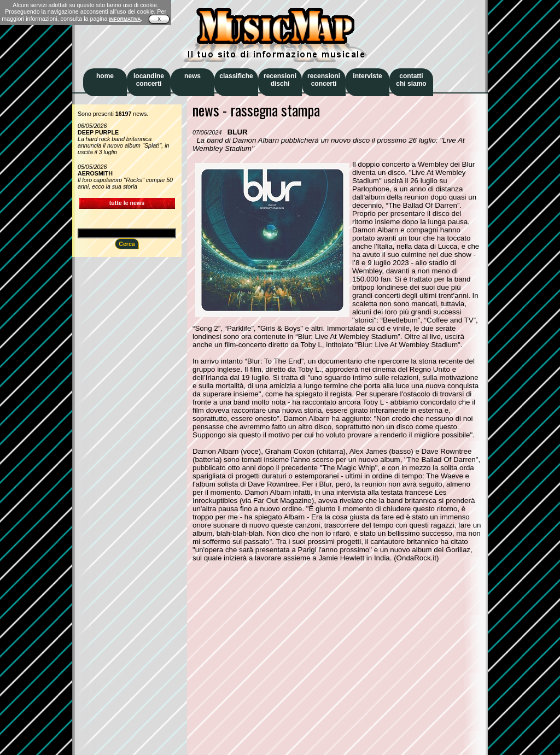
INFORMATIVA (125, 19)
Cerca (127, 244)
